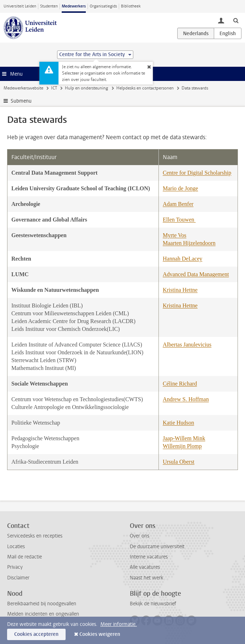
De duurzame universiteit (157, 547)
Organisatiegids (103, 6)
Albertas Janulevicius (187, 345)
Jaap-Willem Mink (184, 438)
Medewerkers (74, 6)
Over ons (140, 536)
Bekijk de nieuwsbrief (153, 604)
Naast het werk (146, 578)
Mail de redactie (24, 557)
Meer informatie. (119, 624)
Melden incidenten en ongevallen (43, 614)
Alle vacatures (145, 567)
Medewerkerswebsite (23, 88)
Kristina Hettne (180, 290)
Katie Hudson (178, 423)
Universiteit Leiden (20, 6)
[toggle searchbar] (236, 20)
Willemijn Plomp (182, 446)
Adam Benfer (178, 204)
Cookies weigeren (100, 634)
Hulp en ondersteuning (87, 88)
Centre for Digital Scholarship (197, 173)
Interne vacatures (149, 557)
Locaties (16, 547)
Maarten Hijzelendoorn (189, 243)
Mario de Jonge (180, 188)
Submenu (21, 101)
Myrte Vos (175, 235)
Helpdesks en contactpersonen (145, 88)
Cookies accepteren (36, 634)
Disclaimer (18, 578)
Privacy (15, 567)
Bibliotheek (131, 6)
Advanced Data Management (196, 274)
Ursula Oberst (179, 462)
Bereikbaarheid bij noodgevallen (42, 604)
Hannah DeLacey (183, 259)
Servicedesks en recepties (35, 536)
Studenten (49, 6)
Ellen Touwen (179, 220)
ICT (54, 88)
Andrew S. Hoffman (186, 399)
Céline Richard (180, 384)
